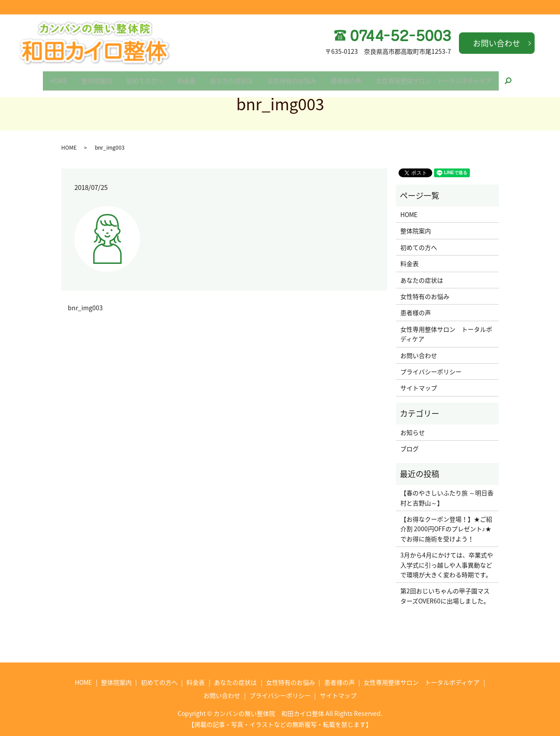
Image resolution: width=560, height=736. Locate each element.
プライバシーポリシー (431, 372)
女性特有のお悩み (298, 77)
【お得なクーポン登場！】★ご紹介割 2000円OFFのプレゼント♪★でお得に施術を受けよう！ (446, 529)
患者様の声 (356, 77)
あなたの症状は (234, 77)
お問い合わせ (497, 43)
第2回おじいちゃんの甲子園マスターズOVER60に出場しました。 (445, 596)
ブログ (409, 449)
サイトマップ (419, 388)
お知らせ (413, 432)
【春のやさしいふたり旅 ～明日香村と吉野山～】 (447, 498)
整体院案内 (87, 77)
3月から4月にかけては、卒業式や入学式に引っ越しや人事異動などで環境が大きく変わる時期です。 (447, 565)
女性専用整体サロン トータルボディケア (448, 77)
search (529, 78)
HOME (44, 77)
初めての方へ (139, 77)
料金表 (185, 77)
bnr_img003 (85, 308)
